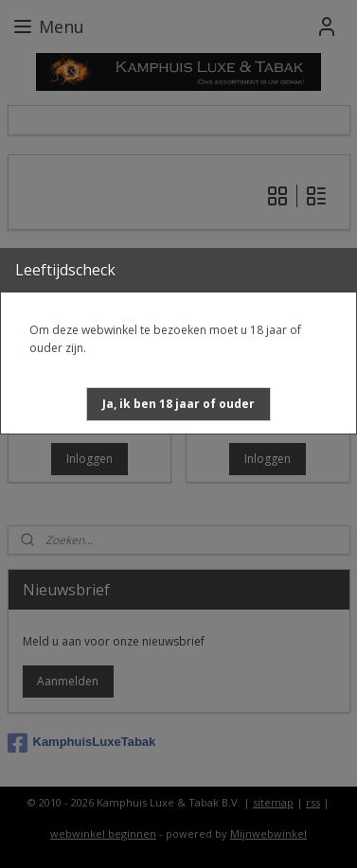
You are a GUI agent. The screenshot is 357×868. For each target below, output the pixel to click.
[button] (178, 404)
